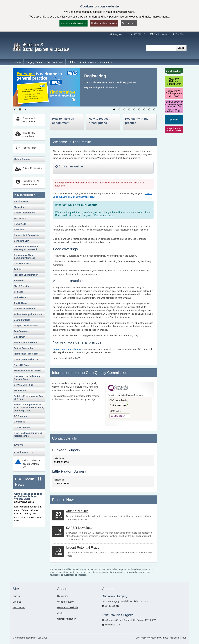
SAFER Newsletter (80, 528)
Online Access (22, 159)
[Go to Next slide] (25, 110)
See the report (118, 416)
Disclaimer (63, 596)
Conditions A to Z (24, 452)
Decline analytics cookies (104, 23)
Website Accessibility (68, 607)
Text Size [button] (178, 34)
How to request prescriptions (99, 121)
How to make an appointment (63, 121)
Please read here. (104, 215)
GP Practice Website (146, 638)
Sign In (16, 596)
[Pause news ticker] (40, 479)
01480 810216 (136, 34)
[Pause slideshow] (20, 110)
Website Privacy (65, 602)
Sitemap (17, 602)
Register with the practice (137, 121)
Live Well (19, 445)
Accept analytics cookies (73, 23)
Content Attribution (67, 619)
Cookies (61, 613)
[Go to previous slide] (15, 110)
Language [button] (116, 34)
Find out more (129, 23)
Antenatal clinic (77, 511)
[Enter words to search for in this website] (161, 48)
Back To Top (19, 607)
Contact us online (69, 166)
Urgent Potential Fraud (83, 547)
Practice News (159, 34)
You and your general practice (68, 349)
